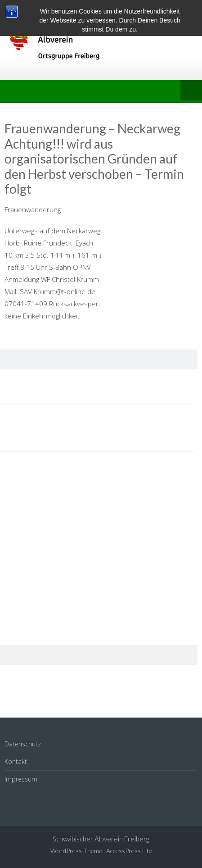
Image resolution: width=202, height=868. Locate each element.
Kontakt (16, 761)
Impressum (21, 779)
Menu (191, 91)
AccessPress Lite (129, 851)
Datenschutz (23, 744)
